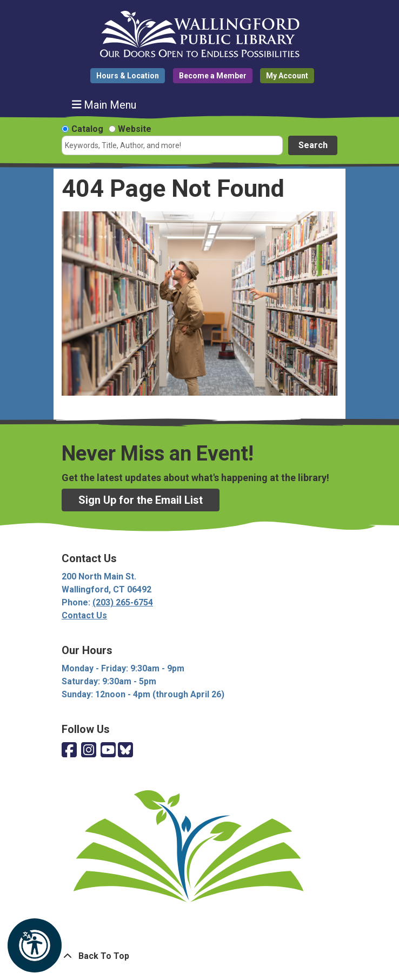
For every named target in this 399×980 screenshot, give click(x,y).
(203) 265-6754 (123, 602)
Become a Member (213, 76)
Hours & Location (128, 76)
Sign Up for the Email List (141, 500)
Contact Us (84, 615)
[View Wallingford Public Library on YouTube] (108, 751)
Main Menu (104, 105)
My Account (287, 76)
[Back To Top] (199, 956)
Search (313, 145)
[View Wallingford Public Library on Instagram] (89, 751)
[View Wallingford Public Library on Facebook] (69, 751)
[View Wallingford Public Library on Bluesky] (125, 751)
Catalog (87, 129)
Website (135, 129)
